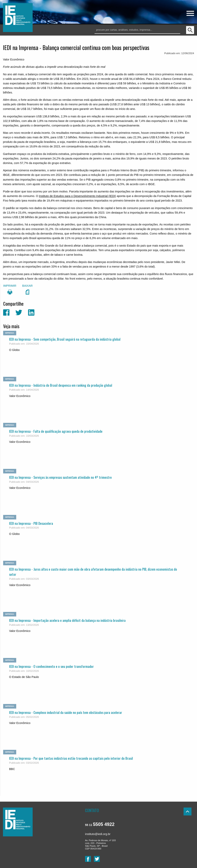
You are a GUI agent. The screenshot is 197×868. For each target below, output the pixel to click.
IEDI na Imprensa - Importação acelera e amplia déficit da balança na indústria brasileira (67, 620)
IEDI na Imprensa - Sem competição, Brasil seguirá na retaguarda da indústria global (65, 339)
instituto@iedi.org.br (98, 834)
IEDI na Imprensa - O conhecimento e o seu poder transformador (51, 666)
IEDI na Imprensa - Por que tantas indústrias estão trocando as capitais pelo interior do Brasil (71, 758)
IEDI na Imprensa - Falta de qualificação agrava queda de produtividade (56, 431)
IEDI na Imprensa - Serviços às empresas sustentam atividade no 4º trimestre (60, 477)
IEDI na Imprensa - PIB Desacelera (31, 523)
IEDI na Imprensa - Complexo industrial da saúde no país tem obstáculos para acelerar (66, 712)
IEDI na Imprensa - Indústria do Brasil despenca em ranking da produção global (61, 385)
